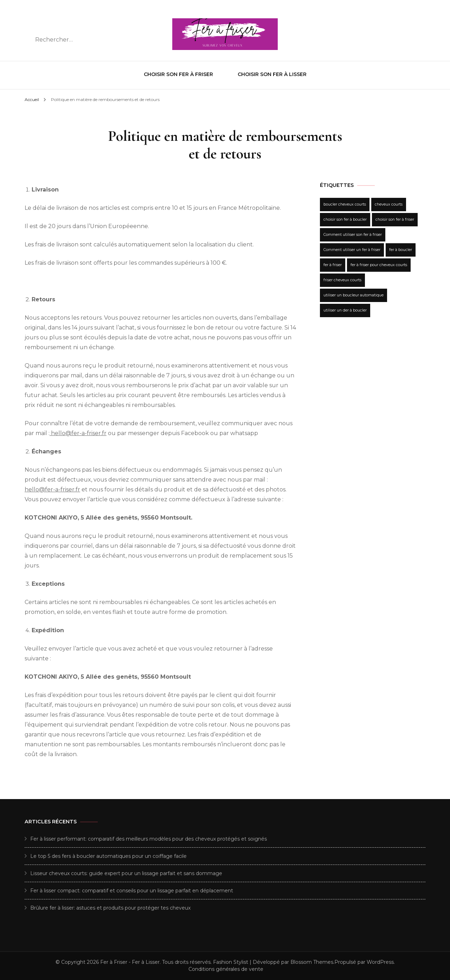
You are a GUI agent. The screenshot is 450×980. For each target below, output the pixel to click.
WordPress (380, 962)
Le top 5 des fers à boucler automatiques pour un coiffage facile (108, 856)
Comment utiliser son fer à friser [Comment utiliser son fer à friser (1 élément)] (353, 235)
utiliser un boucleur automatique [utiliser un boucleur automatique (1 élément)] (353, 295)
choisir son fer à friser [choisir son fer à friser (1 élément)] (395, 219)
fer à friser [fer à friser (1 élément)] (333, 265)
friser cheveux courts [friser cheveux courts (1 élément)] (342, 280)
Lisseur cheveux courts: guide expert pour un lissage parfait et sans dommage (126, 873)
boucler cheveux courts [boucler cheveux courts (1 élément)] (345, 204)
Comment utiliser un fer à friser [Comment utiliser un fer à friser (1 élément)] (352, 250)
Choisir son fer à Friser (178, 74)
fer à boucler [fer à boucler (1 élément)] (401, 250)
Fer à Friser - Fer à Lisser (130, 962)
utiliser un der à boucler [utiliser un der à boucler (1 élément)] (345, 310)
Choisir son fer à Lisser (272, 74)
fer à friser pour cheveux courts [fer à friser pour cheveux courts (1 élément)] (379, 265)
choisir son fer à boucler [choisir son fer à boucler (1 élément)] (345, 219)
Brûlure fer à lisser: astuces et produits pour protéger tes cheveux (110, 908)
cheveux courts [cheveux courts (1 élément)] (389, 204)
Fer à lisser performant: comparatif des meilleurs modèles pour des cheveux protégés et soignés (149, 839)
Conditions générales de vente (226, 969)
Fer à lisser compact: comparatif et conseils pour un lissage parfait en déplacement (132, 891)
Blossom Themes (312, 962)
